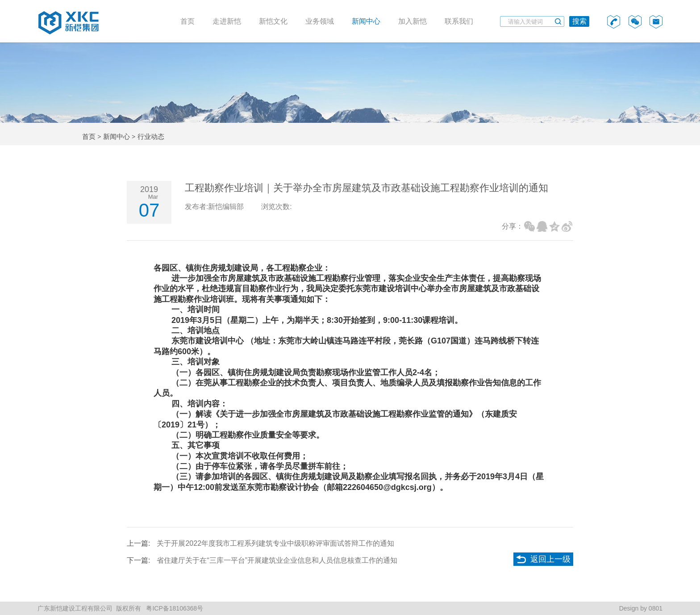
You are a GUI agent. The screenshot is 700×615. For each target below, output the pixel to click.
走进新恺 (227, 21)
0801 (656, 608)
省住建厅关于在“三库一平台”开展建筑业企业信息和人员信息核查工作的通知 (277, 560)
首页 (187, 21)
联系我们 (459, 21)
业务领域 (320, 21)
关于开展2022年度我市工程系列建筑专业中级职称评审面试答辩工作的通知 (275, 543)
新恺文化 (273, 21)
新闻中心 (366, 21)
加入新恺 (412, 21)
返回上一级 (550, 559)
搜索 (579, 21)
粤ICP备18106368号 (174, 608)
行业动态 (151, 136)
